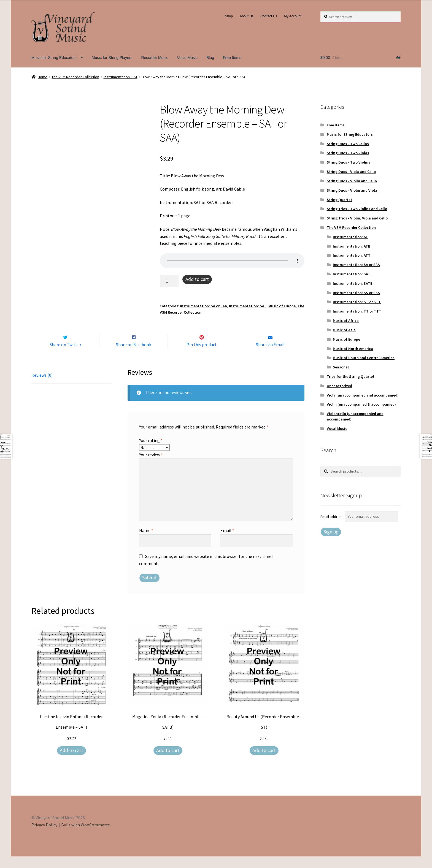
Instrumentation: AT (350, 237)
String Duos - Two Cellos (348, 144)
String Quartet (339, 200)
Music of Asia (344, 330)
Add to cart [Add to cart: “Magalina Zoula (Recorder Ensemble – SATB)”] (168, 762)
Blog (210, 58)
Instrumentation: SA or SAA (203, 306)
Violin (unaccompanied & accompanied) (361, 404)
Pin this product (202, 356)
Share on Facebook (134, 356)
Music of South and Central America (364, 358)
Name (146, 542)
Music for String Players (112, 58)
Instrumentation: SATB (353, 283)
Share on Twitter (65, 356)
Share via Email (270, 356)
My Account (293, 16)
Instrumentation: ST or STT (357, 302)
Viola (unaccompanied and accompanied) (363, 395)
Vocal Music (187, 58)
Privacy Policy (44, 836)
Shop (229, 16)
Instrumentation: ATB (352, 246)
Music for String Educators (54, 58)
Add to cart (197, 279)
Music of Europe (282, 306)
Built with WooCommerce (86, 836)
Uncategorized (339, 386)
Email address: (333, 516)
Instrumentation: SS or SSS (356, 293)
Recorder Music (155, 58)
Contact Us (269, 16)
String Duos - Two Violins (349, 162)
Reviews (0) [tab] (42, 387)
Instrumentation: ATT (352, 255)
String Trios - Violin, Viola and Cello (357, 218)
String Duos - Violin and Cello (352, 181)
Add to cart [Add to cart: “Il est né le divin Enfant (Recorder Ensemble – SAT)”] (71, 762)
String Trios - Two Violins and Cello (357, 209)
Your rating (151, 452)
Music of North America (353, 349)
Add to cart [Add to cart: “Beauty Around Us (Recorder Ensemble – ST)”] (264, 762)
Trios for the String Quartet (351, 376)
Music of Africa (346, 321)
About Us (247, 16)
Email (227, 542)
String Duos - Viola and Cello (351, 172)
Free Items (232, 58)
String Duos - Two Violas (348, 153)
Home (43, 77)
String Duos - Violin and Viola (352, 190)
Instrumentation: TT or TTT (357, 311)
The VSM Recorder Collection (75, 77)
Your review (151, 466)
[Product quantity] (169, 281)
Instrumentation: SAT (121, 77)
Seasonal (341, 367)
